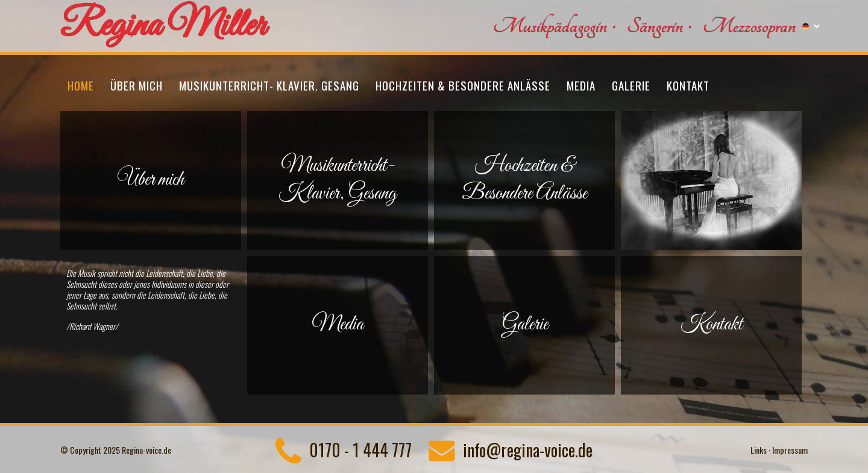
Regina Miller (163, 27)
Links (759, 450)
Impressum (790, 450)
